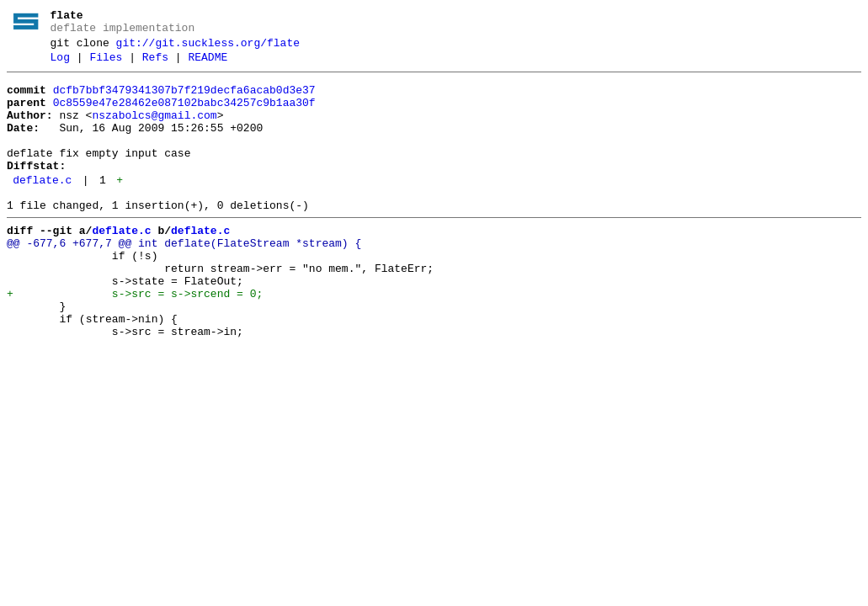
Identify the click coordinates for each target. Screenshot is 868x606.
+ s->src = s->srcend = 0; (135, 339)
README (208, 65)
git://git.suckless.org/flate (208, 48)
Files (106, 65)
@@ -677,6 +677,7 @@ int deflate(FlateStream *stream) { (184, 279)
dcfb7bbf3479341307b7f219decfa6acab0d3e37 (184, 100)
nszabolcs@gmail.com (154, 130)
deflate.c (42, 208)
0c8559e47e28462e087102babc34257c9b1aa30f (184, 115)
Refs (155, 65)
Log (60, 65)
